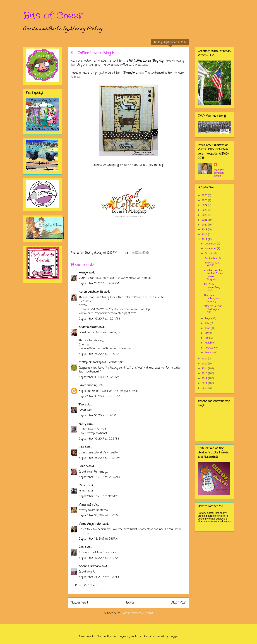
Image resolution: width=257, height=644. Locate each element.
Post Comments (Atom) (137, 613)
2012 (205, 378)
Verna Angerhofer (90, 524)
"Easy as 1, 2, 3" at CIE (213, 264)
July (207, 323)
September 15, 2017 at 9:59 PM (99, 284)
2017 (205, 239)
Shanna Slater (88, 327)
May (207, 333)
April (208, 338)
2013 (205, 373)
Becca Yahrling (88, 386)
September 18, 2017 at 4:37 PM (99, 516)
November (211, 248)
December (211, 244)
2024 (205, 205)
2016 (205, 359)
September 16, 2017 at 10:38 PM (100, 458)
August (209, 318)
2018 (205, 234)
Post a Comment (86, 586)
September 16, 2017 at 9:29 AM (99, 377)
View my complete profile (219, 173)
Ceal (81, 547)
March (209, 343)
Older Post (178, 603)
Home (129, 603)
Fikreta (83, 486)
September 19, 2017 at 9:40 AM (99, 558)
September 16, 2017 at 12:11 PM (99, 416)
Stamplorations (134, 73)
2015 (205, 364)
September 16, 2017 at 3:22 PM (99, 439)
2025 (205, 200)
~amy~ (83, 273)
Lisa (81, 447)
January (210, 352)
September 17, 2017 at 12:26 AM (99, 477)
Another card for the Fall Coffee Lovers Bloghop (213, 275)
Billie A (83, 466)
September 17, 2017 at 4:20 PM (99, 496)
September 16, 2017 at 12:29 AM (99, 354)
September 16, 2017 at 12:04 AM (99, 319)
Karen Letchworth (91, 292)
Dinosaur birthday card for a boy (213, 298)
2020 (205, 225)
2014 (205, 368)
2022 (205, 215)
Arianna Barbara (90, 566)
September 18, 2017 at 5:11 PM (98, 539)
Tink (81, 405)
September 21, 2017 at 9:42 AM (99, 577)
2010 (205, 388)
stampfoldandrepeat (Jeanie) (98, 362)
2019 (205, 229)
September (211, 258)
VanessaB (85, 505)
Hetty (82, 424)
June (208, 328)
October (210, 253)
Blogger (173, 637)
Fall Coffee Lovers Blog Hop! (212, 287)
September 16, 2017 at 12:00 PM (99, 397)
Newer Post (79, 603)
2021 (205, 220)
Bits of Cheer (53, 16)
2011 (205, 383)
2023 (205, 210)
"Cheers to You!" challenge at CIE (213, 309)
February (210, 348)
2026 (205, 195)
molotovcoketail (141, 637)
